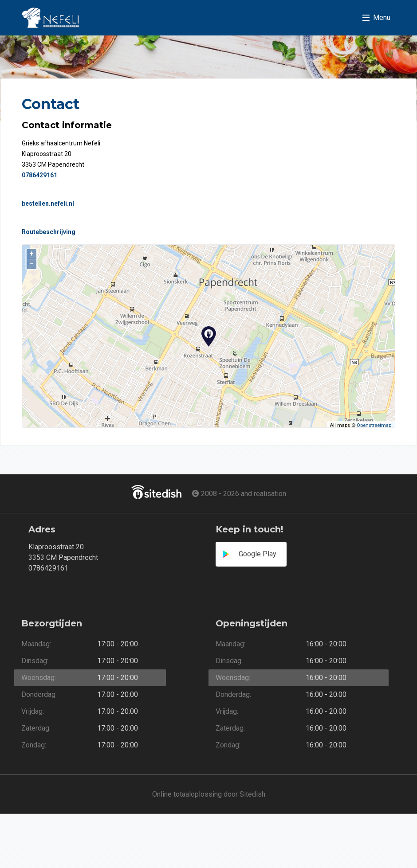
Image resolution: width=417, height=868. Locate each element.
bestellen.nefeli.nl (48, 203)
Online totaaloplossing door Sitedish (209, 794)
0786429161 (39, 175)
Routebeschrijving (49, 232)
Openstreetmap (374, 425)
